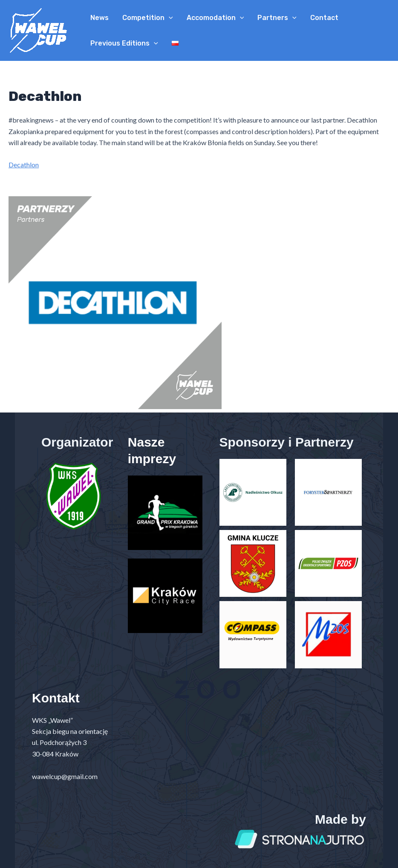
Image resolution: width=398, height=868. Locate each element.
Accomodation (215, 18)
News (99, 18)
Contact (324, 18)
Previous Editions (124, 43)
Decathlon (24, 165)
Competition (148, 18)
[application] (169, 18)
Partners (277, 18)
